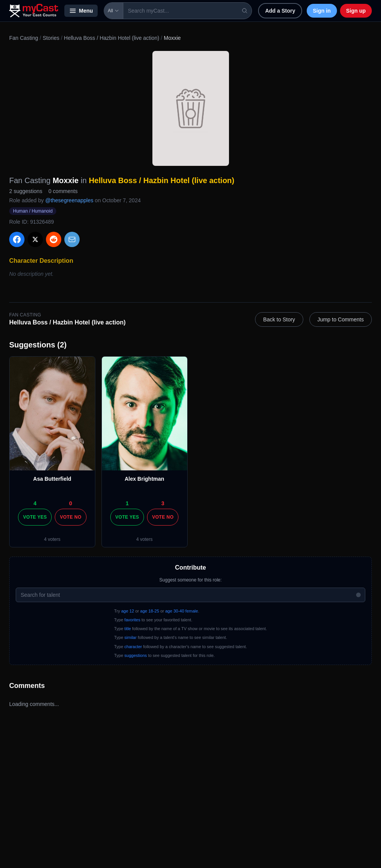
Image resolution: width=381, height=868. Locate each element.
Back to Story (279, 319)
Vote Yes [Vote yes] (35, 517)
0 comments (63, 191)
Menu (81, 11)
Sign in (322, 11)
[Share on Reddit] (54, 239)
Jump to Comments (341, 319)
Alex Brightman (144, 479)
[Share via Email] (72, 239)
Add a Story (280, 11)
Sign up (356, 11)
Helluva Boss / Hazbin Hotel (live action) (112, 38)
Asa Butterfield (52, 479)
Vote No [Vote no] (70, 517)
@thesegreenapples (69, 200)
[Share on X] (35, 239)
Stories (51, 38)
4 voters (52, 539)
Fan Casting (24, 38)
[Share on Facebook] (17, 239)
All (114, 11)
